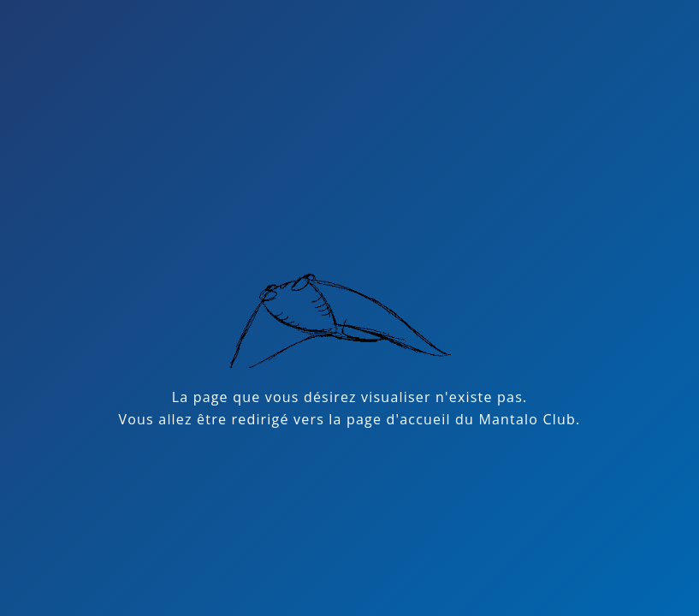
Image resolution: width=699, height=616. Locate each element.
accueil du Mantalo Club (488, 419)
